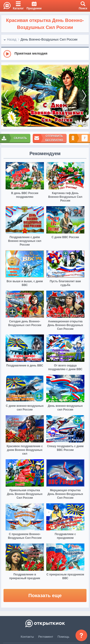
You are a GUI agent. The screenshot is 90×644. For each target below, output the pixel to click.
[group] (45, 54)
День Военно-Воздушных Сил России (49, 39)
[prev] (6, 96)
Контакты (27, 637)
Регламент (46, 637)
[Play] (7, 54)
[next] (84, 96)
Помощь (63, 637)
